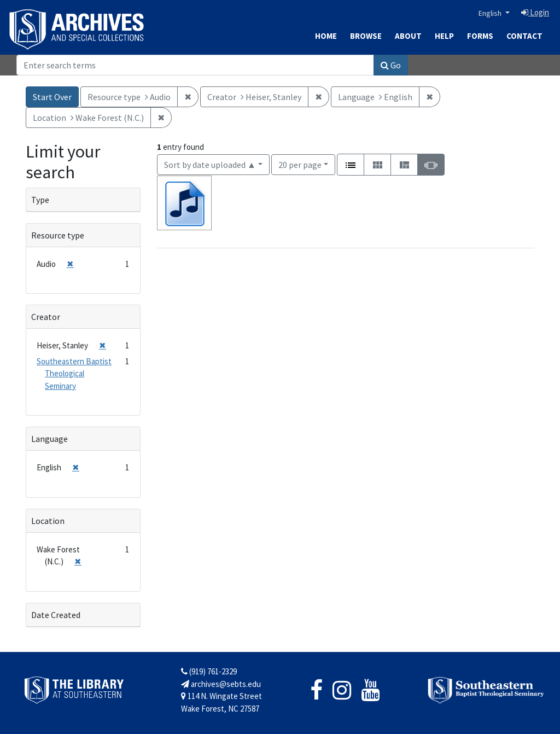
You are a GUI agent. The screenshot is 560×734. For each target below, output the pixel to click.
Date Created (56, 615)
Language (49, 439)
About (408, 36)
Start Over (52, 97)
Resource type (58, 235)
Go (391, 65)
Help (444, 36)
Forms (480, 36)
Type (40, 200)
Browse (366, 36)
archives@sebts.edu (221, 684)
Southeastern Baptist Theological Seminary (74, 374)
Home (326, 36)
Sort (210, 165)
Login (535, 12)
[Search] (195, 65)
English (491, 13)
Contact (524, 36)
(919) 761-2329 (209, 671)
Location (48, 521)
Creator (46, 317)
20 (300, 164)
